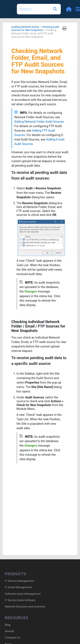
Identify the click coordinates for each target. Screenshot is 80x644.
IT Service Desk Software (20, 600)
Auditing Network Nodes (25, 27)
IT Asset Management (18, 587)
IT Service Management (19, 581)
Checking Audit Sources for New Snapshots (35, 29)
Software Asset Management (23, 594)
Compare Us (12, 638)
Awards (9, 631)
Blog (8, 625)
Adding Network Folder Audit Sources (39, 122)
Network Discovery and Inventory (25, 607)
